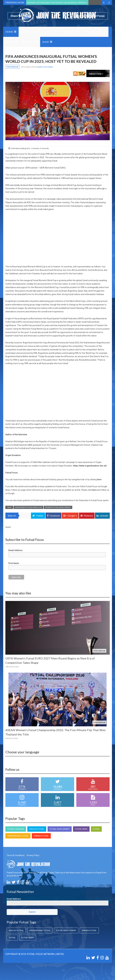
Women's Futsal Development (58, 507)
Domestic (69, 32)
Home (9, 32)
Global (10, 42)
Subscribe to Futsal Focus (89, 16)
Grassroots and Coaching (38, 32)
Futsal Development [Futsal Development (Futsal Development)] (60, 829)
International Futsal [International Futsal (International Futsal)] (18, 836)
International (93, 32)
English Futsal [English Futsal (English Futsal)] (37, 829)
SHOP (46, 42)
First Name (14, 563)
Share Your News (21, 16)
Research (28, 42)
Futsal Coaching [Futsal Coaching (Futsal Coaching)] (16, 829)
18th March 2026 (12, 667)
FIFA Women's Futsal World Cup (28, 507)
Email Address (15, 550)
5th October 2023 (28, 67)
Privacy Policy (33, 855)
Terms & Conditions (16, 855)
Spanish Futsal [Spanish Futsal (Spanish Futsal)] (41, 836)
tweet (8, 527)
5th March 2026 (12, 738)
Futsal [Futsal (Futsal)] (96, 829)
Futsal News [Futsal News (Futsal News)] (81, 829)
